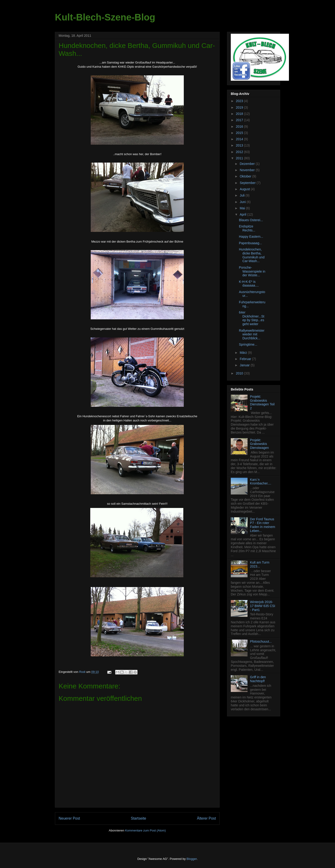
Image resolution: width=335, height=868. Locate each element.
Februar (246, 359)
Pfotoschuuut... (261, 641)
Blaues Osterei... (251, 220)
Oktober (246, 176)
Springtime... (248, 344)
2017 (240, 120)
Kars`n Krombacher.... (261, 482)
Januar (245, 365)
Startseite (138, 818)
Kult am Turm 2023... (260, 564)
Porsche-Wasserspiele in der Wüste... (252, 271)
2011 (240, 158)
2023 (240, 101)
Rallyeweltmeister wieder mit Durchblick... (252, 334)
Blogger (192, 859)
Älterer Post (206, 818)
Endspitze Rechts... (247, 228)
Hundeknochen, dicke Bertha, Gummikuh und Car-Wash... (252, 255)
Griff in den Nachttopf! (258, 679)
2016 (240, 127)
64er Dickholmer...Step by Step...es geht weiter (252, 318)
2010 (240, 373)
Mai (243, 208)
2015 (240, 133)
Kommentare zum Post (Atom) (146, 830)
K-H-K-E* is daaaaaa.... (249, 284)
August (245, 189)
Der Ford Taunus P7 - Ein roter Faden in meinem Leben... (263, 525)
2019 (240, 107)
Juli (243, 195)
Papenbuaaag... (250, 243)
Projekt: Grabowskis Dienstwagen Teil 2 (262, 402)
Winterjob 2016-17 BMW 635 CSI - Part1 (263, 606)
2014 (240, 139)
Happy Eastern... (251, 237)
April (243, 214)
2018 (240, 114)
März (244, 353)
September (248, 183)
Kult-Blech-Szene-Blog (105, 17)
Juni (243, 202)
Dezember (248, 164)
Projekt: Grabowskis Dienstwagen (260, 444)
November (248, 170)
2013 (240, 145)
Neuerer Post (69, 818)
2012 (240, 152)
